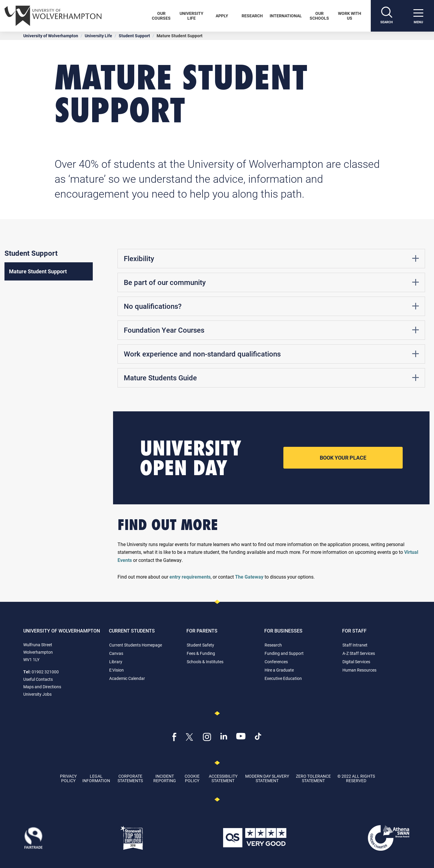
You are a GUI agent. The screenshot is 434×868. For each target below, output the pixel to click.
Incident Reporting (165, 778)
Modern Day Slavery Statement (267, 778)
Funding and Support (284, 653)
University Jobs (37, 694)
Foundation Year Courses (271, 330)
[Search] (387, 16)
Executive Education (283, 678)
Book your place (343, 458)
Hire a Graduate (279, 670)
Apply (222, 16)
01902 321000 (45, 672)
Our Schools (319, 16)
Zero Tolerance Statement (313, 778)
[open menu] (418, 16)
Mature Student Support (38, 271)
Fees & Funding (201, 653)
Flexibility (271, 258)
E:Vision (116, 670)
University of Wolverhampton (51, 36)
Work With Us (350, 16)
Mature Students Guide (271, 378)
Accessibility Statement (223, 778)
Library (116, 662)
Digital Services (356, 662)
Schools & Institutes (205, 662)
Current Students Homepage (136, 645)
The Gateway (249, 577)
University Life (191, 16)
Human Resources (359, 670)
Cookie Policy (192, 778)
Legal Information (96, 778)
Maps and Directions (42, 687)
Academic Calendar (127, 678)
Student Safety (200, 645)
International (286, 16)
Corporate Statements (130, 778)
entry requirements (190, 577)
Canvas (116, 653)
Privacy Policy (68, 778)
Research (252, 16)
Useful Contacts (38, 679)
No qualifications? (271, 306)
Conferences (276, 662)
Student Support (134, 36)
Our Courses (161, 16)
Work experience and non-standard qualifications (271, 354)
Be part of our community (271, 282)
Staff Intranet (355, 645)
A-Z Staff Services (359, 653)
